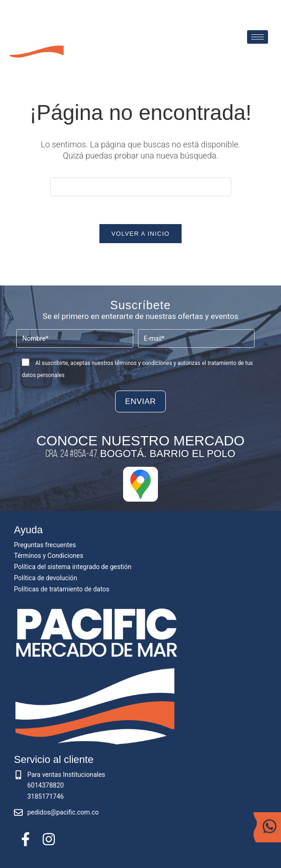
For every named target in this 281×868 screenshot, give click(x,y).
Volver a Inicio (140, 234)
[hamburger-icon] (258, 37)
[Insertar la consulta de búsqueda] (141, 187)
